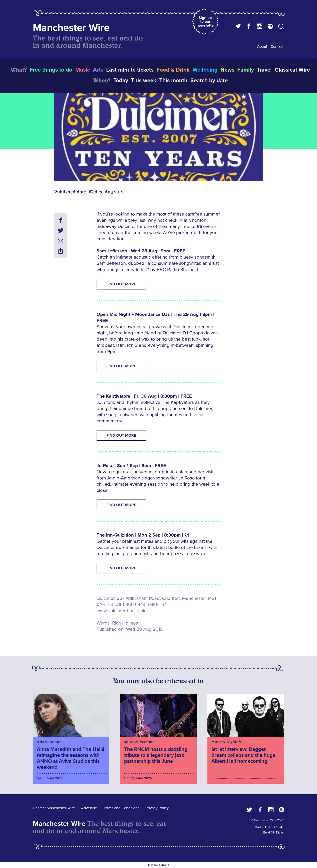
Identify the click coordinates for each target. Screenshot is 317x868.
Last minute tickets (130, 70)
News (227, 70)
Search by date (209, 81)
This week (144, 81)
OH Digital (277, 833)
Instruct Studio (275, 827)
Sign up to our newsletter (206, 22)
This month (173, 81)
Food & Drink (173, 70)
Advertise (89, 808)
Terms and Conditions (121, 808)
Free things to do (51, 70)
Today (121, 81)
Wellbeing (205, 70)
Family (246, 70)
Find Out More (121, 284)
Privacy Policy (157, 808)
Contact (277, 46)
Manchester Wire (71, 28)
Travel (264, 70)
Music (83, 70)
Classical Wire (292, 70)
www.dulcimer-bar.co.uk (121, 611)
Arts (98, 70)
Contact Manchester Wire (54, 808)
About (262, 46)
